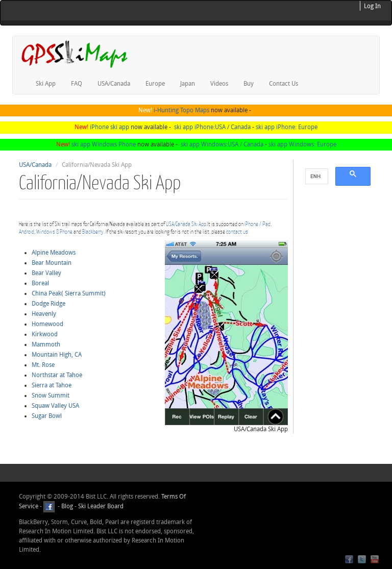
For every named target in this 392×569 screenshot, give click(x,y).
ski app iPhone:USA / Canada (212, 127)
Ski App (46, 84)
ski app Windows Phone (104, 144)
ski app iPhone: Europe (287, 127)
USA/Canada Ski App (186, 224)
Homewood (47, 324)
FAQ (77, 84)
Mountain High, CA (57, 355)
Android (27, 231)
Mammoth (46, 344)
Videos (219, 84)
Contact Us (284, 84)
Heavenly (44, 314)
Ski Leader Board (100, 506)
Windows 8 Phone (54, 231)
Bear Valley (46, 273)
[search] (316, 177)
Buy (249, 84)
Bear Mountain (52, 263)
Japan (188, 84)
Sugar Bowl (47, 416)
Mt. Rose (43, 365)
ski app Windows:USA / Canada (222, 144)
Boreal (40, 283)
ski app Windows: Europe (302, 144)
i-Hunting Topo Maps (181, 110)
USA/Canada (114, 84)
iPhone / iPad (258, 224)
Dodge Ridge (48, 304)
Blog (67, 506)
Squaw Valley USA (55, 406)
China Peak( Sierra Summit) (69, 293)
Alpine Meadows (54, 253)
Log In (372, 6)
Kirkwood (45, 334)
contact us (237, 231)
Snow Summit (51, 395)
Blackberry (93, 231)
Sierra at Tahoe (52, 385)
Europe (155, 84)
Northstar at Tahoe (57, 375)
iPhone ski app (109, 127)
